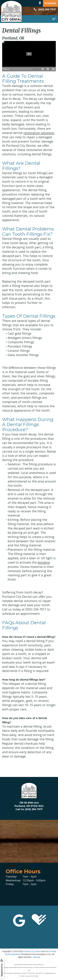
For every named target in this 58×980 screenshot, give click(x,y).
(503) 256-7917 (44, 10)
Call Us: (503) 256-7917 (29, 809)
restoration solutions (39, 133)
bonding (44, 562)
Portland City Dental (32, 951)
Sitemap (36, 957)
